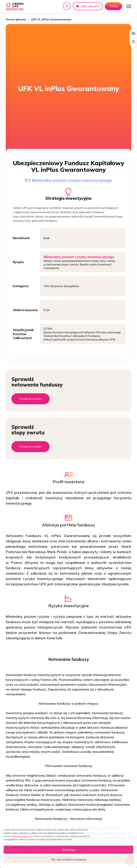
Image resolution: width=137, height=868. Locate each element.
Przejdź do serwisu (31, 399)
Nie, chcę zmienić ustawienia (69, 859)
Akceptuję (68, 850)
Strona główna (16, 19)
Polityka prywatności (22, 836)
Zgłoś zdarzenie (88, 6)
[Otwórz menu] (129, 6)
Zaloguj (113, 6)
